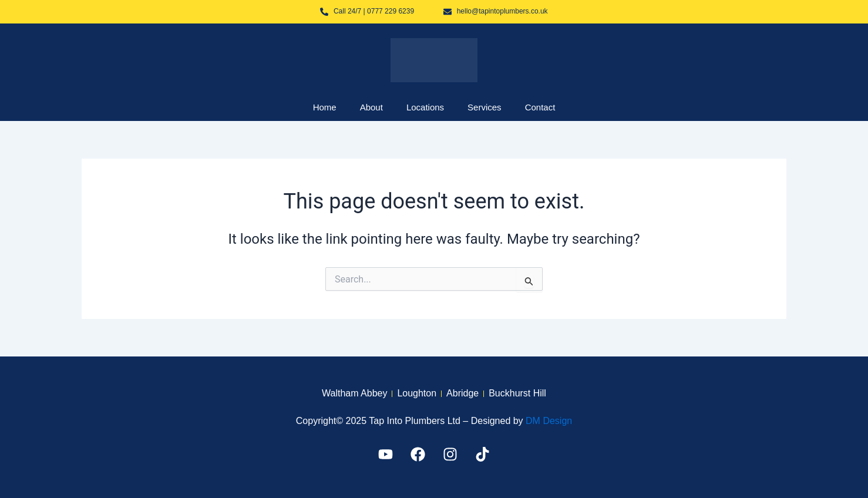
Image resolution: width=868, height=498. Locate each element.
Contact (540, 107)
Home (325, 107)
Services (485, 107)
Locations (425, 107)
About (371, 107)
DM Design (549, 421)
